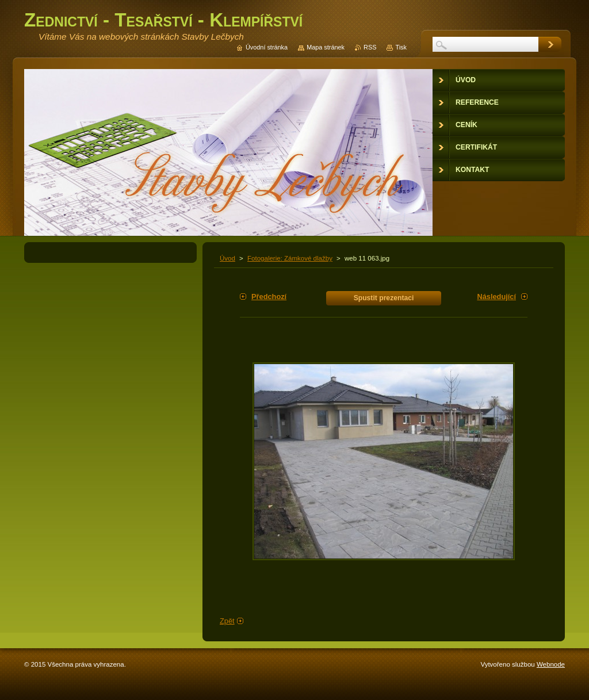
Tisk (401, 47)
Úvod (227, 258)
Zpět (227, 621)
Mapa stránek (326, 47)
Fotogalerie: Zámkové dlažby (290, 258)
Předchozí (269, 297)
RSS (370, 47)
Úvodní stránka (267, 47)
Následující (496, 297)
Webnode (551, 664)
